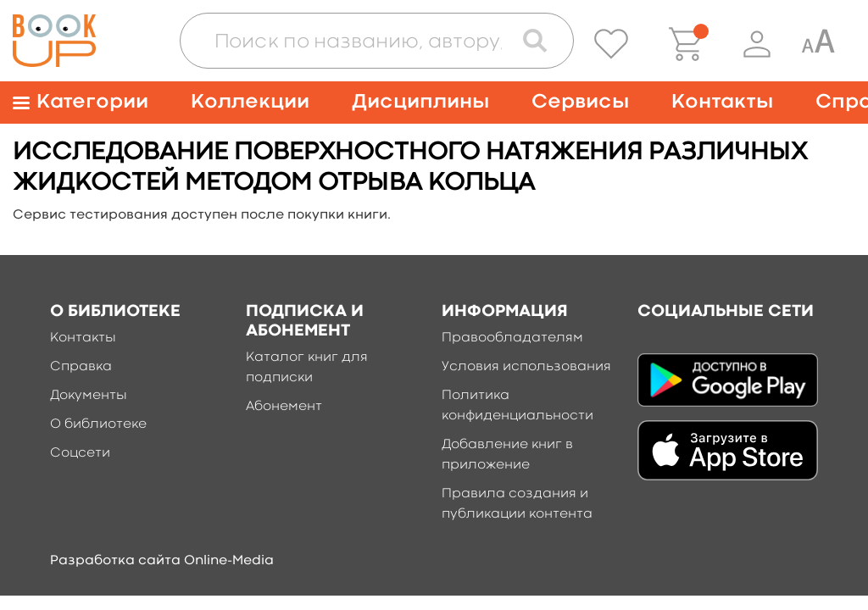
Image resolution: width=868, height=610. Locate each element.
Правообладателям (512, 338)
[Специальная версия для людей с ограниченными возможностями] (818, 44)
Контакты (722, 102)
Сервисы (580, 102)
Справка (81, 367)
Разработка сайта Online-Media (162, 561)
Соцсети (80, 453)
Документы (89, 396)
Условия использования (526, 367)
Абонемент (284, 407)
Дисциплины (420, 102)
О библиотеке (98, 424)
